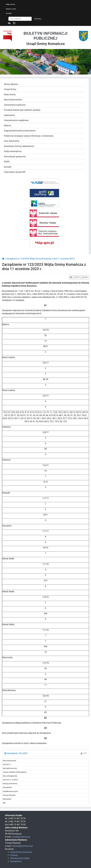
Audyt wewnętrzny (13, 151)
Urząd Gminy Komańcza (21, 852)
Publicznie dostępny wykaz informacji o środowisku (29, 136)
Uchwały (14, 855)
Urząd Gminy (10, 89)
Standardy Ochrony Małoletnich (19, 146)
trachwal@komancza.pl (22, 846)
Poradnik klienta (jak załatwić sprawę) (22, 110)
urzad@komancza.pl (21, 837)
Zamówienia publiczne (15, 105)
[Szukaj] (20, 19)
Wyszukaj (38, 19)
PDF (77, 277)
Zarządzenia (16, 861)
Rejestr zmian (11, 9)
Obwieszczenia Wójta (20, 858)
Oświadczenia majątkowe (16, 120)
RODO (7, 162)
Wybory (8, 125)
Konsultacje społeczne (15, 156)
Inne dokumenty (12, 141)
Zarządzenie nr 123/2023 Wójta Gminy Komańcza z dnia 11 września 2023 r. (41, 259)
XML (85, 277)
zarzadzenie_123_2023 (16, 753)
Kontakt (9, 13)
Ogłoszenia (9, 115)
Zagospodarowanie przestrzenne (20, 131)
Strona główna (11, 84)
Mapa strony (10, 4)
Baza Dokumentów (13, 100)
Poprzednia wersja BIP (15, 172)
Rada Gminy (10, 94)
